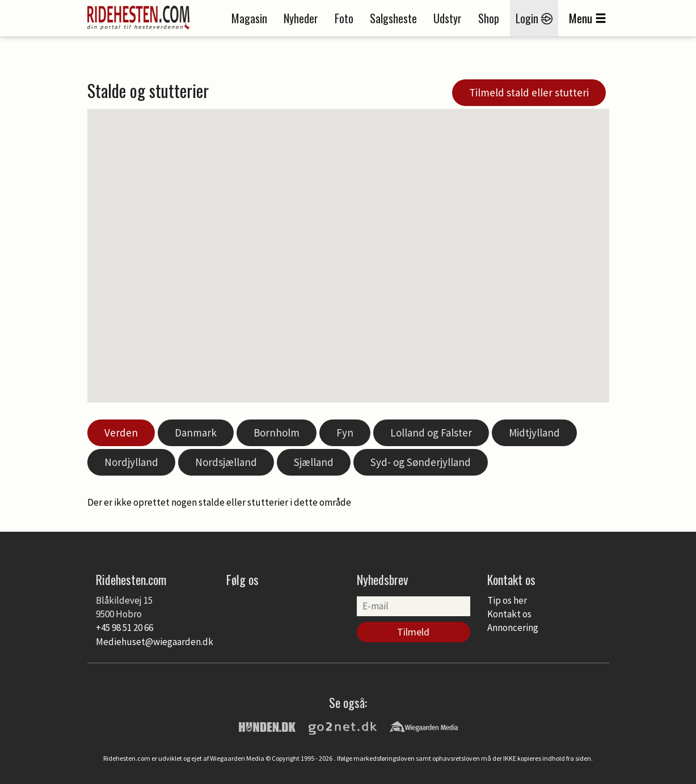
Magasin (249, 18)
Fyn (345, 433)
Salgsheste (393, 18)
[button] (385, 295)
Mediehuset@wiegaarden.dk (155, 642)
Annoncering (513, 628)
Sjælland (314, 462)
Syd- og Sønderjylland (421, 462)
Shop (489, 18)
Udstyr (448, 18)
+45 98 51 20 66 (125, 628)
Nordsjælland (226, 462)
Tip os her (507, 600)
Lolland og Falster (431, 433)
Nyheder (301, 18)
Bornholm (277, 433)
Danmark (196, 433)
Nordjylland (131, 462)
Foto (344, 18)
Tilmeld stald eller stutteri (529, 92)
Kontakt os (509, 614)
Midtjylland (534, 433)
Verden (121, 433)
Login (534, 18)
